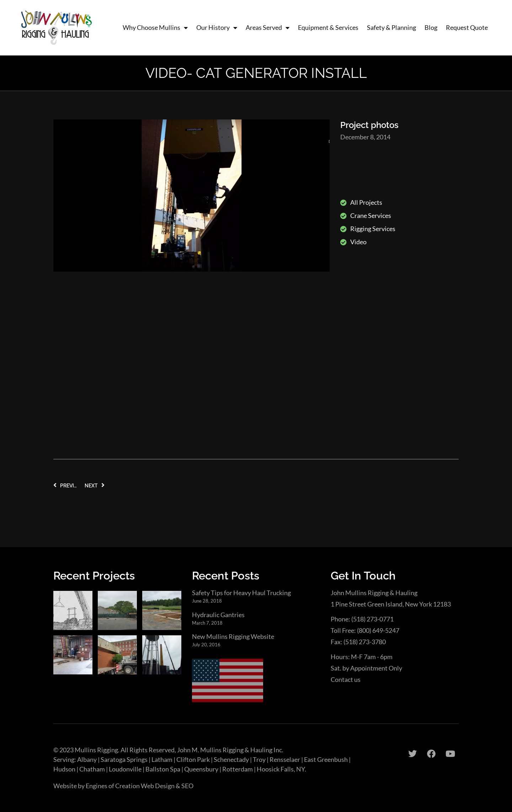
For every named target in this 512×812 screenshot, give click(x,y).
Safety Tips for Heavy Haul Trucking (241, 593)
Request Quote (467, 27)
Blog (431, 27)
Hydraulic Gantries (218, 615)
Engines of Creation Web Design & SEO (140, 786)
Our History (217, 28)
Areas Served (268, 28)
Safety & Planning (391, 27)
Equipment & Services (328, 27)
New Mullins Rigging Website (233, 636)
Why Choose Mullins (155, 28)
